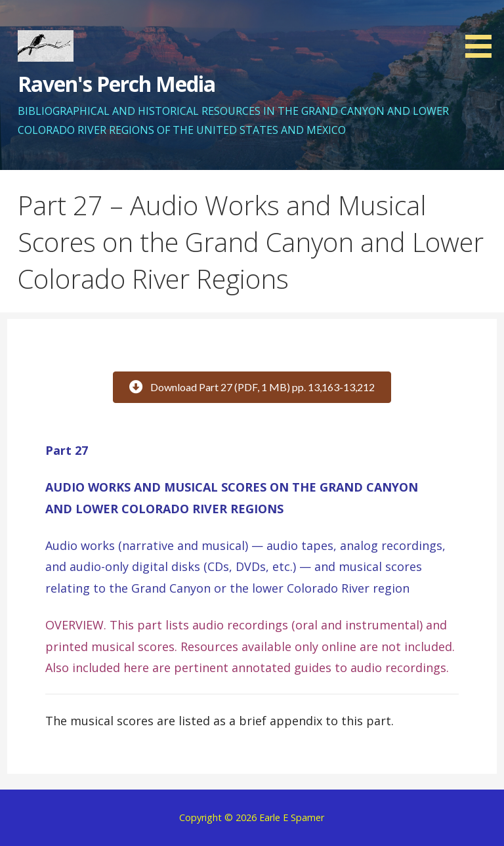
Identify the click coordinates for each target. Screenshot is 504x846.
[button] (483, 31)
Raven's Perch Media (117, 84)
